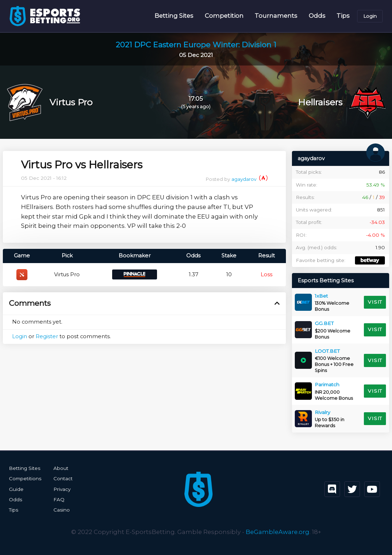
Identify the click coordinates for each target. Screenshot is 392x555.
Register (47, 336)
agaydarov (250, 179)
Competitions (25, 478)
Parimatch (327, 384)
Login (370, 16)
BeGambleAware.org (278, 532)
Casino (62, 510)
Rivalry (322, 412)
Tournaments (276, 16)
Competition (224, 16)
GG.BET (324, 323)
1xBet (321, 296)
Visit (375, 302)
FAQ (59, 499)
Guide (16, 489)
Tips (343, 16)
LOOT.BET (327, 351)
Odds (317, 16)
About (61, 468)
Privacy (62, 489)
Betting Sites (174, 16)
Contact (63, 478)
